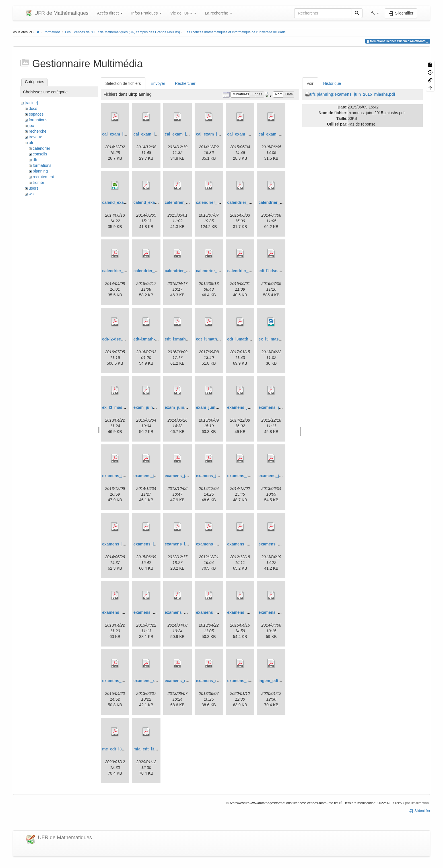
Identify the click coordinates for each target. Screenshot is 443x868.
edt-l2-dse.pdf (115, 339)
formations (53, 32)
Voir (310, 83)
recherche (38, 131)
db (35, 160)
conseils (40, 154)
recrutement (43, 177)
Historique (332, 83)
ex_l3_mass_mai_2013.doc (284, 339)
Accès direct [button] (110, 13)
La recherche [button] (219, 13)
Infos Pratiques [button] (146, 13)
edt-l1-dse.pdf (271, 271)
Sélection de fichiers (123, 83)
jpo (31, 126)
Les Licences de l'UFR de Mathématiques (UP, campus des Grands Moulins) (122, 32)
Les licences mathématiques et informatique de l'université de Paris (235, 32)
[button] (375, 13)
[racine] (31, 103)
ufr (31, 143)
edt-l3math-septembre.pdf (158, 339)
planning (40, 171)
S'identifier (420, 811)
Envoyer (158, 83)
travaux (35, 137)
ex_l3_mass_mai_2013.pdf (127, 407)
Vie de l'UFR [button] (184, 13)
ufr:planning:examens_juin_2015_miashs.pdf (353, 94)
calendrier (41, 148)
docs (33, 108)
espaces (36, 114)
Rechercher (185, 83)
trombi (38, 182)
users (34, 188)
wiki (32, 194)
